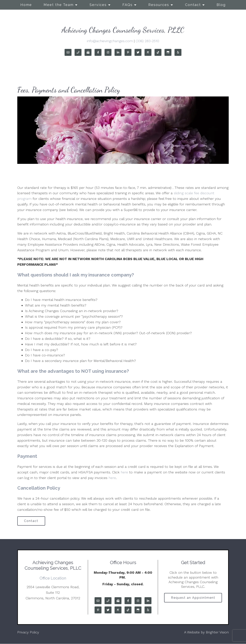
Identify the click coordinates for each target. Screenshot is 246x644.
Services (98, 5)
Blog (221, 5)
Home (26, 5)
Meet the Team (59, 5)
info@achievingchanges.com (110, 41)
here (124, 472)
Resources (159, 5)
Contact (193, 5)
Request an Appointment (193, 598)
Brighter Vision (217, 632)
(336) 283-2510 (147, 41)
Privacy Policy (28, 632)
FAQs (128, 5)
